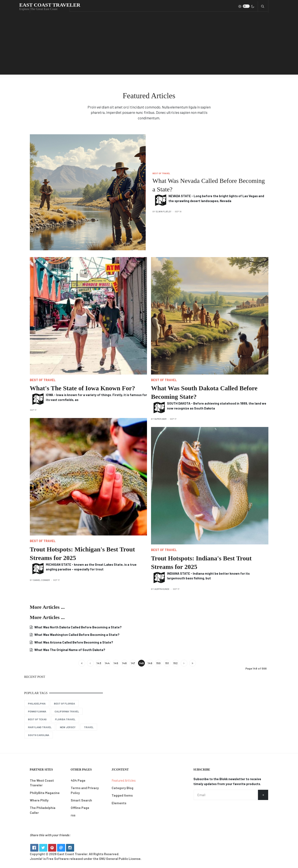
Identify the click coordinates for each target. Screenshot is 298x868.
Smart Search (81, 800)
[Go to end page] (193, 663)
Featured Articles (124, 780)
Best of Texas (37, 719)
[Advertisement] (149, 45)
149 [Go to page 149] (150, 663)
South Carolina (39, 735)
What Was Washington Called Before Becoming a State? (77, 635)
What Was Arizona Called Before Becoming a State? (73, 642)
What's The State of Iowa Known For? (82, 388)
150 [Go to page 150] (158, 663)
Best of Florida (64, 703)
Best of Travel (161, 173)
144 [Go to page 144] (107, 663)
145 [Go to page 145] (116, 663)
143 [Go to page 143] (99, 663)
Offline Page (80, 808)
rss (73, 815)
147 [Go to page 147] (133, 663)
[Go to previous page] (90, 663)
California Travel (67, 711)
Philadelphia (37, 703)
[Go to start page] (82, 663)
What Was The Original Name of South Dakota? (69, 650)
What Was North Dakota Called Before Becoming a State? (78, 627)
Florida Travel (65, 719)
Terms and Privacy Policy (85, 790)
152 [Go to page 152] (175, 663)
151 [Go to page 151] (167, 663)
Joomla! (36, 862)
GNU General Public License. (120, 862)
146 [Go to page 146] (124, 663)
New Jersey (68, 727)
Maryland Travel (40, 727)
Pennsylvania (37, 711)
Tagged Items (122, 795)
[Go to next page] (184, 663)
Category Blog (122, 788)
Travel (89, 727)
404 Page (78, 780)
